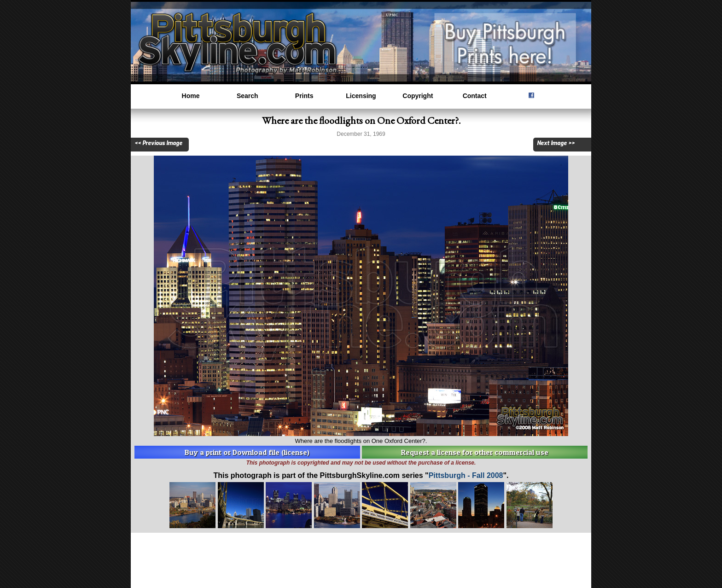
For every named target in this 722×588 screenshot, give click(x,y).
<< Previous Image (158, 143)
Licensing (361, 96)
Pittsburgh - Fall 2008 (466, 475)
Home (191, 96)
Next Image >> (556, 143)
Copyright (418, 96)
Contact (475, 96)
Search (247, 96)
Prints (304, 96)
